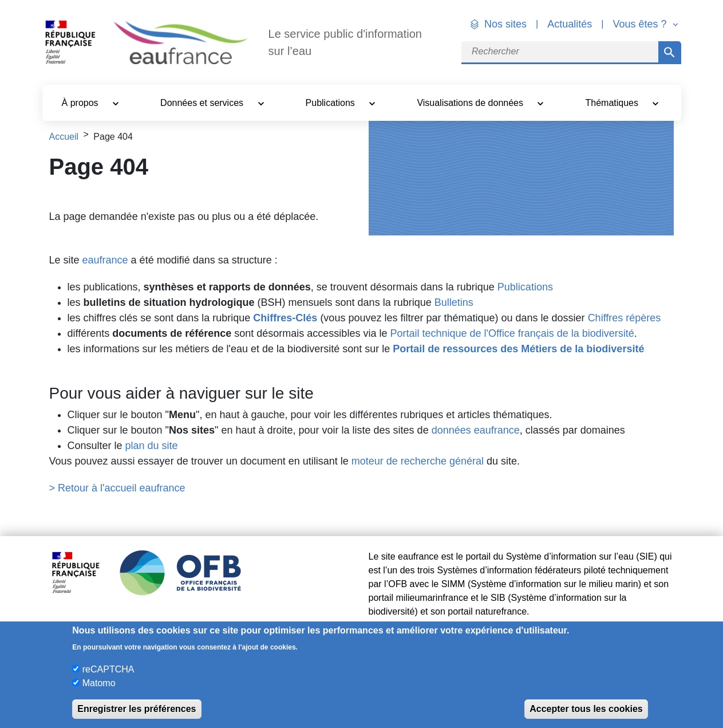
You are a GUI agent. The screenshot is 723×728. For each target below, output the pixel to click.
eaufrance (105, 260)
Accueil (64, 137)
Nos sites (505, 24)
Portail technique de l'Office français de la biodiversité (512, 333)
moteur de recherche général (418, 461)
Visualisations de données (471, 103)
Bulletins (454, 302)
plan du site (152, 446)
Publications (332, 103)
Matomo (99, 683)
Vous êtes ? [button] (641, 24)
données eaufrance (476, 430)
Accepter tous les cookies (586, 709)
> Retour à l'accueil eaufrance (117, 488)
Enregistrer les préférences (137, 709)
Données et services (203, 103)
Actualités (570, 24)
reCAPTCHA (108, 669)
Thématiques (613, 103)
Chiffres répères (625, 318)
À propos (81, 103)
